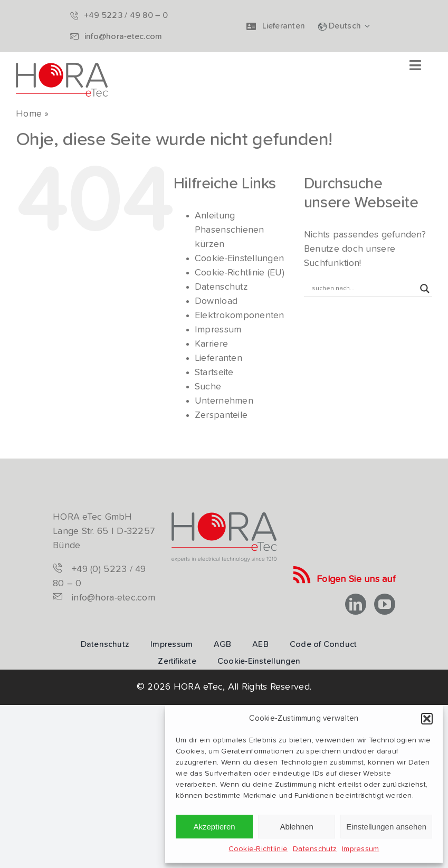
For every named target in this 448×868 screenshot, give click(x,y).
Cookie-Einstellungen (239, 259)
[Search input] (363, 289)
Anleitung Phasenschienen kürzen (230, 230)
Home (29, 114)
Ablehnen (296, 827)
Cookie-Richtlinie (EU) (240, 273)
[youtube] (385, 604)
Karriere (211, 344)
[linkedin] (356, 604)
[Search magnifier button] (425, 289)
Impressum (360, 849)
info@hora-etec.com (113, 598)
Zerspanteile (221, 415)
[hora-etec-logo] (62, 68)
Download (216, 301)
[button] (427, 719)
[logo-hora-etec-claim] (224, 517)
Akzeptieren (214, 827)
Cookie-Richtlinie (258, 849)
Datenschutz (315, 849)
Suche (208, 387)
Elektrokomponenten (240, 316)
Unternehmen (224, 401)
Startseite (214, 373)
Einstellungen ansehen (386, 827)
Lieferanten (218, 358)
